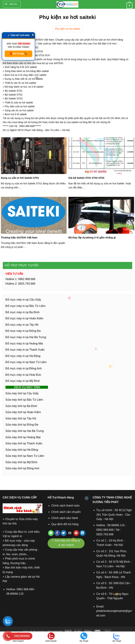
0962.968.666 (25, 589)
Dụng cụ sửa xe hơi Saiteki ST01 (20, 178)
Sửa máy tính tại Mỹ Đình (21, 462)
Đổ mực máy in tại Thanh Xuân (25, 350)
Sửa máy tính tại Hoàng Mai (23, 437)
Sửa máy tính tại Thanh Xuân (24, 443)
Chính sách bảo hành (65, 518)
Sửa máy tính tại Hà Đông (22, 450)
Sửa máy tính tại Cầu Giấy (22, 393)
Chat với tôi (29, 631)
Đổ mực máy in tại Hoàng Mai (24, 344)
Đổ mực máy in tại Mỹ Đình (23, 381)
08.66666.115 (15, 594)
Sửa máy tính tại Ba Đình (21, 406)
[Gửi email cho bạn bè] (70, 533)
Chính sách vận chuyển (66, 512)
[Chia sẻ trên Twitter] (64, 533)
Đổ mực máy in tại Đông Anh (24, 368)
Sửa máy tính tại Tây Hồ (21, 418)
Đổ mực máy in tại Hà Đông (23, 356)
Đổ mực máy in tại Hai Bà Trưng (26, 337)
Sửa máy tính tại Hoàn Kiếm (23, 412)
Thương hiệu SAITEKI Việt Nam (19, 238)
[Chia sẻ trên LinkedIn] (83, 533)
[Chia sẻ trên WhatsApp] (51, 533)
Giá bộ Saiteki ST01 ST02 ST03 (86, 178)
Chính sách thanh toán (65, 506)
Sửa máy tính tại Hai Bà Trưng (25, 431)
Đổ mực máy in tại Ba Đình (22, 312)
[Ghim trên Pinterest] (76, 533)
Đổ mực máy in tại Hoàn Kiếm (24, 318)
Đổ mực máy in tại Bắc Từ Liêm (25, 306)
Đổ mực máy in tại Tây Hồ (22, 325)
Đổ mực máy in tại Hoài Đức (23, 375)
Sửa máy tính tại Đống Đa (22, 425)
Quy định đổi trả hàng (65, 524)
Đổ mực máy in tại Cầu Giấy (23, 300)
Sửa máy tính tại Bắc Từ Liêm (24, 400)
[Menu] (12, 4)
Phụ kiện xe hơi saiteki (67, 29)
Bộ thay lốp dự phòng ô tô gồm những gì (92, 238)
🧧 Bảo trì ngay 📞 (18, 54)
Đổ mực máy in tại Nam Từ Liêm (26, 362)
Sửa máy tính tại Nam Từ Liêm (25, 456)
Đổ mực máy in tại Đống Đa (23, 331)
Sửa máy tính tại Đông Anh (22, 468)
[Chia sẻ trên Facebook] (57, 533)
